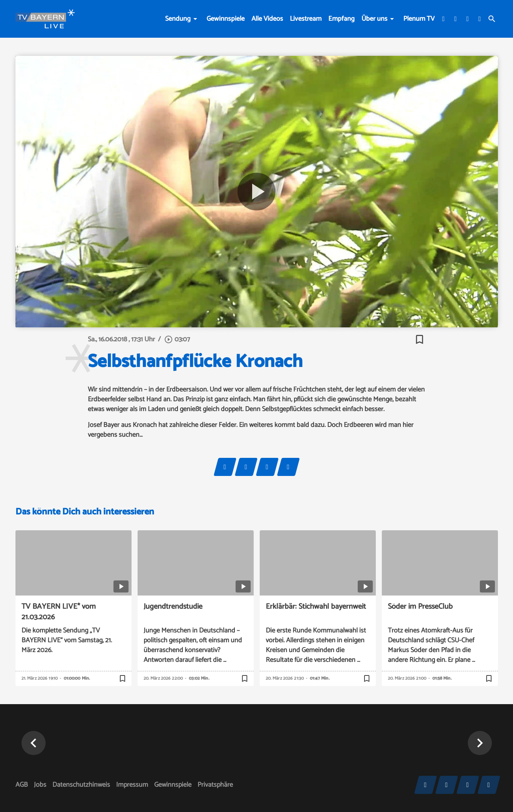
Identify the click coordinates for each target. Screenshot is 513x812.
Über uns (374, 19)
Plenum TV (419, 19)
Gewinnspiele (226, 19)
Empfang (341, 19)
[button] (480, 743)
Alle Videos (267, 19)
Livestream (306, 19)
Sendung (178, 19)
